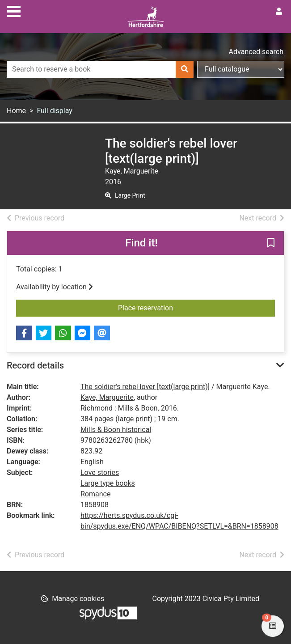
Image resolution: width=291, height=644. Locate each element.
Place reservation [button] (196, 307)
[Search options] (241, 69)
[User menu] (279, 12)
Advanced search (256, 52)
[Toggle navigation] (14, 10)
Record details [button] (35, 365)
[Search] (185, 69)
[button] (271, 244)
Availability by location (55, 287)
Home (16, 111)
